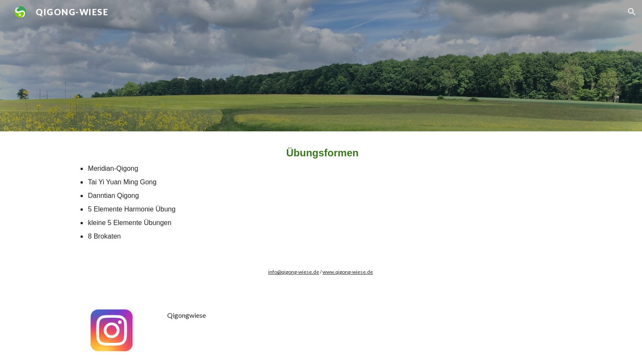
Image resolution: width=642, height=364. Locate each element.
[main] (321, 193)
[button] (632, 12)
